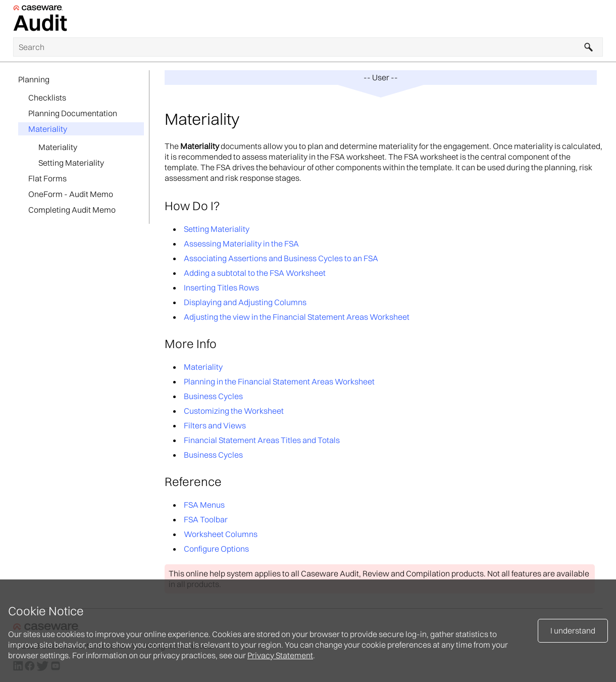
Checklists (47, 98)
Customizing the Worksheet (234, 411)
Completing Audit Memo (72, 210)
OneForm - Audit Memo (71, 194)
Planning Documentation (73, 113)
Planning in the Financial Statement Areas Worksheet (279, 381)
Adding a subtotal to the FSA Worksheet (255, 273)
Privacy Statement (280, 655)
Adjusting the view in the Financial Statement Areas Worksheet (297, 317)
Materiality (48, 129)
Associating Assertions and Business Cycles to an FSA (281, 258)
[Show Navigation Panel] (597, 19)
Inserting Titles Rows (221, 287)
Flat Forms (47, 178)
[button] (589, 47)
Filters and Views (215, 425)
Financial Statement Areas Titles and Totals (262, 440)
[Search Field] (308, 47)
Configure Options (216, 549)
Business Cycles (213, 396)
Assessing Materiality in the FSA (241, 243)
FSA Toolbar (206, 519)
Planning (34, 79)
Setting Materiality (71, 163)
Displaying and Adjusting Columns (245, 302)
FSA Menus (204, 505)
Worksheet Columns (221, 534)
